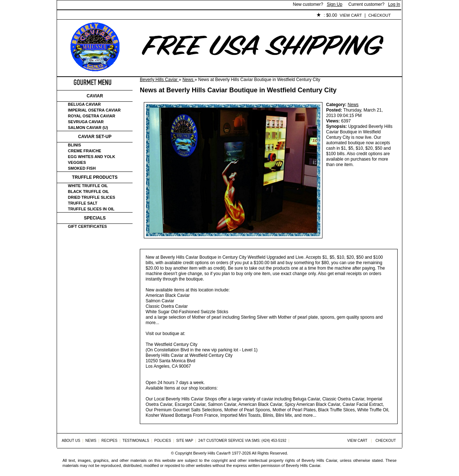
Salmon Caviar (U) (88, 128)
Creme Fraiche (85, 151)
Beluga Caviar (84, 104)
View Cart (351, 15)
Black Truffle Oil (88, 191)
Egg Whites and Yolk (92, 157)
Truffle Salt (83, 203)
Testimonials (188, 16)
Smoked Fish (82, 168)
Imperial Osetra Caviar (94, 110)
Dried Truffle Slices (92, 197)
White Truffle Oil (88, 186)
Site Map (185, 441)
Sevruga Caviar (86, 122)
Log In (394, 4)
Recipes (109, 441)
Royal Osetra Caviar (92, 116)
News (188, 80)
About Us (98, 16)
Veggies (77, 162)
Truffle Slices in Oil (91, 209)
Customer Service (140, 16)
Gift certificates (87, 226)
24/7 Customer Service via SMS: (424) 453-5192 (242, 441)
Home (69, 16)
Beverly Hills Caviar (159, 80)
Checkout (379, 15)
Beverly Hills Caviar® (212, 453)
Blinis (74, 145)
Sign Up (335, 4)
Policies (224, 16)
